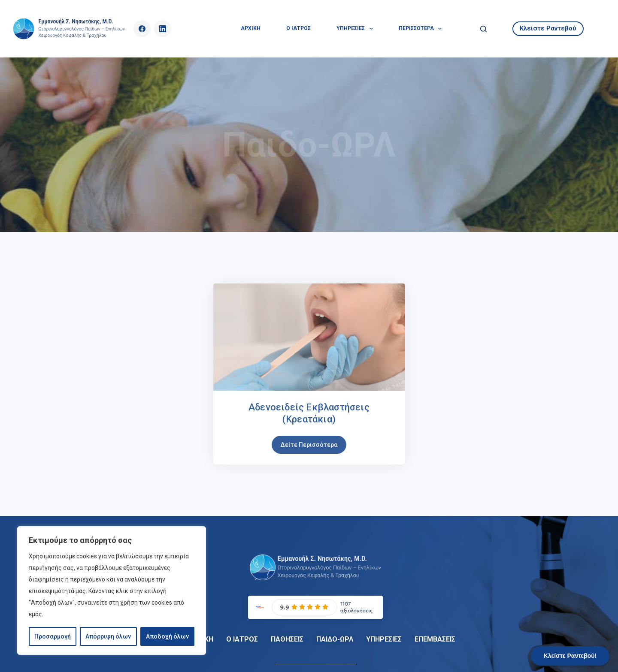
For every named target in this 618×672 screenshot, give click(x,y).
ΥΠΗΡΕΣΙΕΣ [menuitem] (356, 29)
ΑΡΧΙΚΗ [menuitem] (251, 28)
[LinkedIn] (163, 29)
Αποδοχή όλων (167, 636)
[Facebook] (142, 29)
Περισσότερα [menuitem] (422, 29)
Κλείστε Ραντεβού (548, 28)
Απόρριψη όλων (108, 636)
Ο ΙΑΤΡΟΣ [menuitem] (298, 28)
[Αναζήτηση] (483, 29)
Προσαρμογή (53, 636)
